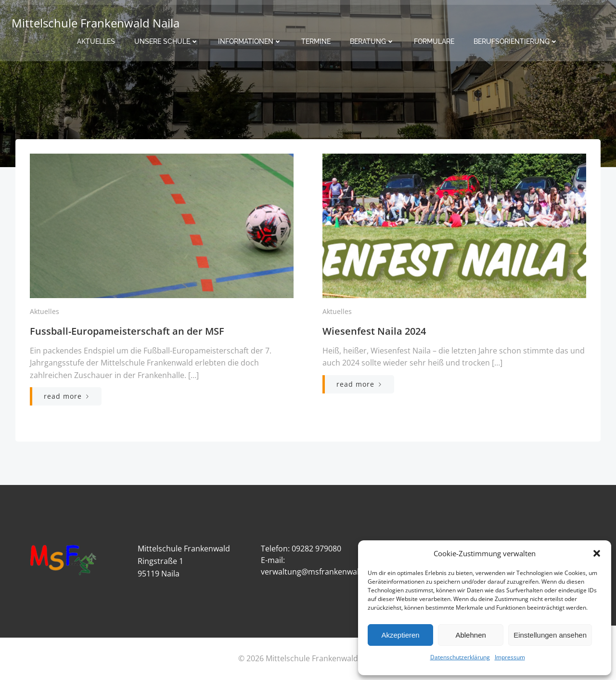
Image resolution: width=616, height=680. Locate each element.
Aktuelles (96, 41)
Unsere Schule (167, 41)
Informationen (250, 41)
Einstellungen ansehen (550, 635)
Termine (316, 41)
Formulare (434, 41)
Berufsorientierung (516, 41)
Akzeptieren (400, 635)
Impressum (510, 657)
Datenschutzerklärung (460, 657)
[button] (597, 553)
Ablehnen (470, 635)
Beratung (372, 41)
